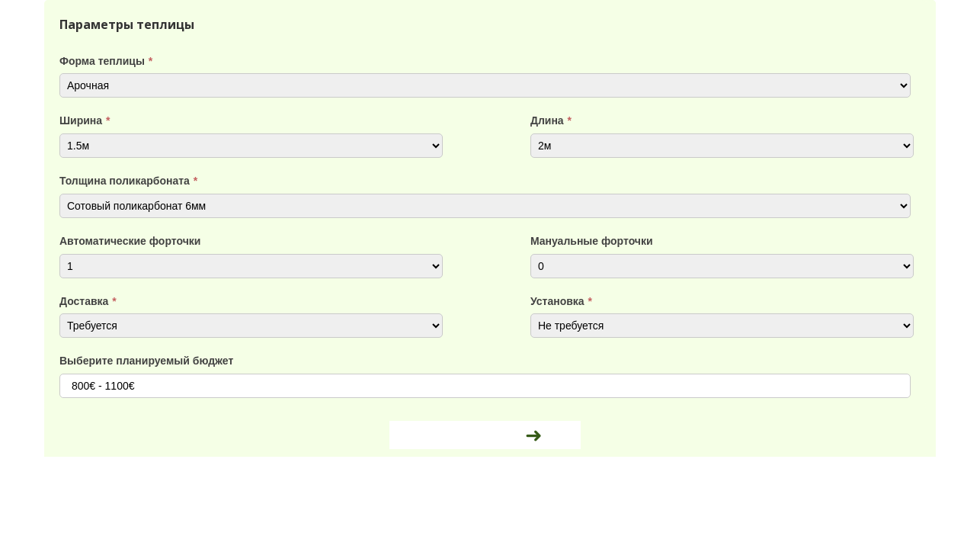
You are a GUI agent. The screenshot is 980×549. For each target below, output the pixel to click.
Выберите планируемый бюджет (146, 361)
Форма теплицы (106, 61)
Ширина (85, 120)
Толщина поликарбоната (128, 181)
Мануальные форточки (592, 241)
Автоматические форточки (130, 241)
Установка (561, 301)
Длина (551, 120)
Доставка (88, 301)
